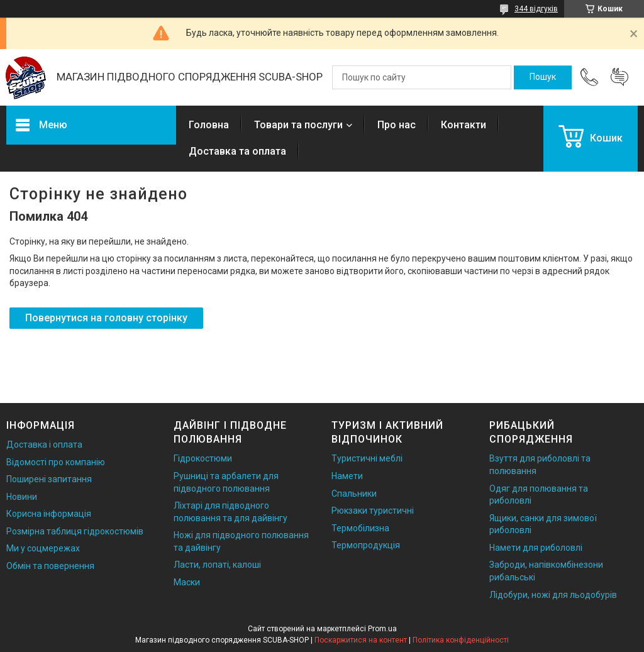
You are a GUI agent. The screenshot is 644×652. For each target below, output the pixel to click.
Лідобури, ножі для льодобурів (553, 595)
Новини (22, 497)
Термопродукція (366, 545)
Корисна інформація (49, 514)
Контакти (464, 125)
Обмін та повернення (50, 566)
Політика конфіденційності (461, 640)
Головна (209, 125)
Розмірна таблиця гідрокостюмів (75, 531)
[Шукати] (543, 77)
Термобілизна (360, 528)
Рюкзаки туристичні (373, 511)
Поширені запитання (49, 479)
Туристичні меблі (367, 458)
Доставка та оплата (237, 151)
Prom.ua (382, 629)
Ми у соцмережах (43, 548)
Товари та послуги (298, 125)
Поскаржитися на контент (361, 640)
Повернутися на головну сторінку (106, 318)
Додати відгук (619, 77)
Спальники (354, 494)
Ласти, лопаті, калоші (217, 565)
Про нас (397, 125)
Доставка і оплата (44, 445)
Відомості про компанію (56, 462)
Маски (187, 582)
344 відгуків (536, 9)
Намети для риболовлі (536, 548)
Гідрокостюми (203, 458)
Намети (347, 476)
